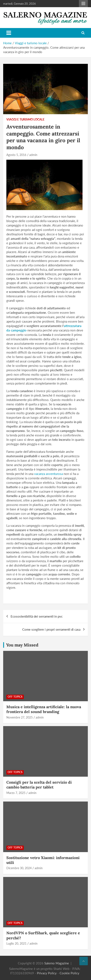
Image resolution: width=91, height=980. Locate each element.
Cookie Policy (69, 973)
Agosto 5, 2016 (16, 155)
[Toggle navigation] (9, 33)
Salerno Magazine (57, 963)
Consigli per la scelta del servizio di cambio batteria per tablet (39, 785)
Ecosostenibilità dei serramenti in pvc (37, 616)
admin (33, 155)
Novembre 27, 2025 (20, 717)
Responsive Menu (83, 4)
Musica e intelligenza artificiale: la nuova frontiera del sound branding (44, 709)
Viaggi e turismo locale (25, 119)
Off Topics (15, 697)
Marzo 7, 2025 (16, 793)
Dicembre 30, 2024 (19, 868)
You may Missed (22, 645)
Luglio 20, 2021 (16, 943)
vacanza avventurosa (48, 474)
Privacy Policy (47, 973)
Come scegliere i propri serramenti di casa (51, 629)
